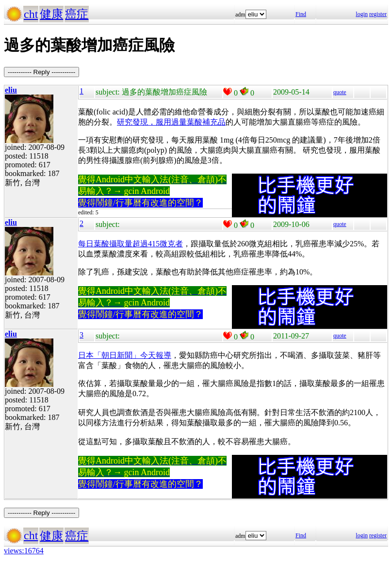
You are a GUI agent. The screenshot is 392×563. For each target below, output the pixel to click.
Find (301, 14)
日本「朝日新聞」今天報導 (125, 355)
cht (31, 14)
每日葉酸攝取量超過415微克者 (131, 244)
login (362, 14)
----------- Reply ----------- (41, 72)
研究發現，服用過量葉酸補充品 (171, 122)
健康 (51, 14)
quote (340, 92)
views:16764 (24, 551)
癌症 (77, 14)
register (378, 14)
